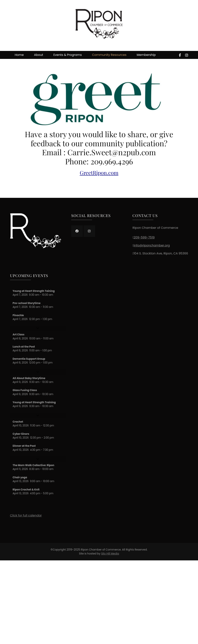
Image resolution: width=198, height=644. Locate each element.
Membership (146, 55)
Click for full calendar (26, 515)
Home (19, 55)
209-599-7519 (144, 237)
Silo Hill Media (110, 554)
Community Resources (109, 55)
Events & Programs (68, 55)
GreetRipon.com (99, 173)
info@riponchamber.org (152, 245)
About (39, 55)
